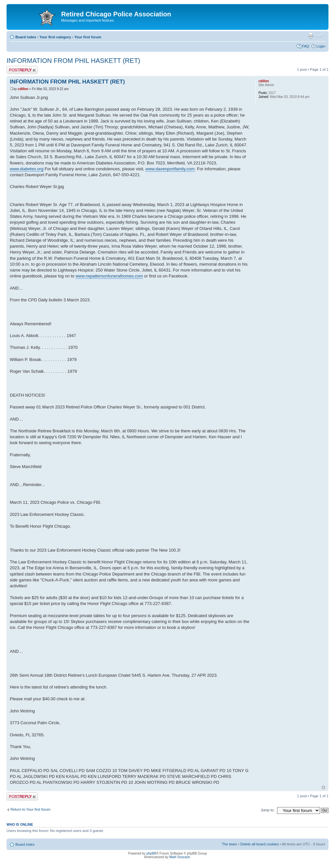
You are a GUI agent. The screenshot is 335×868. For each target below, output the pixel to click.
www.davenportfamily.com (170, 169)
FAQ (306, 46)
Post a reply (22, 70)
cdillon (23, 89)
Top (323, 788)
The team (229, 844)
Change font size (320, 36)
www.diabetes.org (27, 169)
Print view (310, 36)
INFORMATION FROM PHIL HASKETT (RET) (73, 61)
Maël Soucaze (179, 857)
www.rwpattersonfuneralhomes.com (109, 276)
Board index (26, 37)
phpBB (151, 853)
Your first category (55, 37)
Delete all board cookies (260, 844)
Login (321, 46)
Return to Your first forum (30, 809)
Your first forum (88, 37)
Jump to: (268, 810)
